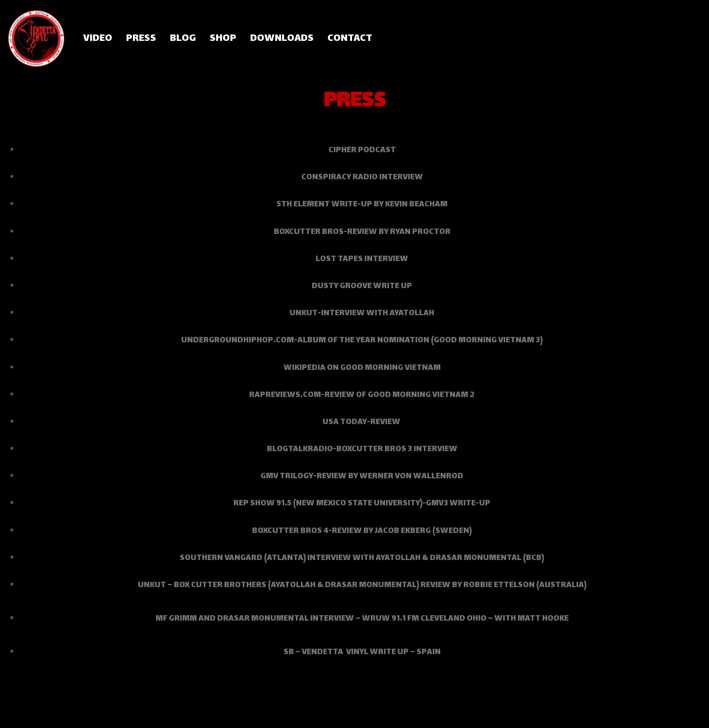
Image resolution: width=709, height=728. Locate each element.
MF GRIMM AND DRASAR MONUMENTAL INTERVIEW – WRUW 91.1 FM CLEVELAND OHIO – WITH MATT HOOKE (362, 619)
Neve (16, 715)
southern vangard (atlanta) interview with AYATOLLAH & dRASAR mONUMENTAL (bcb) (362, 558)
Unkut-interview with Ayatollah (362, 314)
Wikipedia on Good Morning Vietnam (362, 368)
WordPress (93, 715)
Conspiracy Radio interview (362, 178)
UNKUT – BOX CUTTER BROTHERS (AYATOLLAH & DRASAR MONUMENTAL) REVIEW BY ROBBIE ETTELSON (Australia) (362, 585)
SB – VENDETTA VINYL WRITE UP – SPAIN (362, 652)
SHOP (223, 39)
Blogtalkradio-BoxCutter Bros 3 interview (362, 449)
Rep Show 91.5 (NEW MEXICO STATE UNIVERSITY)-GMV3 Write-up (362, 504)
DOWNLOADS (282, 39)
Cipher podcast (362, 150)
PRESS (141, 39)
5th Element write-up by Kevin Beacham (362, 205)
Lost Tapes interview (362, 259)
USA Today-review (362, 422)
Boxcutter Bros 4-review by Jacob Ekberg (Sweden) (362, 531)
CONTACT (350, 39)
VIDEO (98, 39)
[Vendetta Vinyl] (37, 38)
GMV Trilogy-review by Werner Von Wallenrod (362, 477)
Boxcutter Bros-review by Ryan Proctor (362, 232)
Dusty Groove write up (362, 286)
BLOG (183, 39)
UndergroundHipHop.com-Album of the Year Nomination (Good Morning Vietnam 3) (362, 341)
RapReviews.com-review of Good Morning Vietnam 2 (362, 395)
